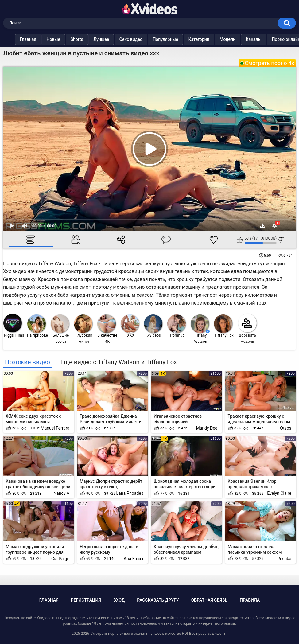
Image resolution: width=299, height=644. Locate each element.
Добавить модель (247, 329)
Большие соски (60, 329)
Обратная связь (209, 600)
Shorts (66, 39)
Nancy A (61, 493)
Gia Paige (60, 559)
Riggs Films (14, 326)
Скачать (263, 226)
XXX (130, 326)
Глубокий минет (83, 329)
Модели (217, 39)
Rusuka (284, 559)
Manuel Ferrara (55, 428)
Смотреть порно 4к (270, 63)
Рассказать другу (158, 600)
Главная (17, 39)
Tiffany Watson (200, 329)
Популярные (155, 39)
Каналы (243, 39)
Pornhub (177, 326)
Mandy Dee (207, 428)
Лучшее (91, 39)
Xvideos (153, 326)
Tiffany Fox (224, 326)
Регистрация (86, 600)
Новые (43, 39)
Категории (188, 39)
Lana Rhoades (130, 493)
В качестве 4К (107, 329)
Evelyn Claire (279, 493)
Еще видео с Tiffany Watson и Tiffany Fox (119, 362)
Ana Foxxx (134, 559)
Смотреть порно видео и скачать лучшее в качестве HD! (139, 634)
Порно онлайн (276, 39)
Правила (250, 600)
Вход (119, 600)
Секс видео (120, 39)
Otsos (286, 428)
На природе (37, 326)
